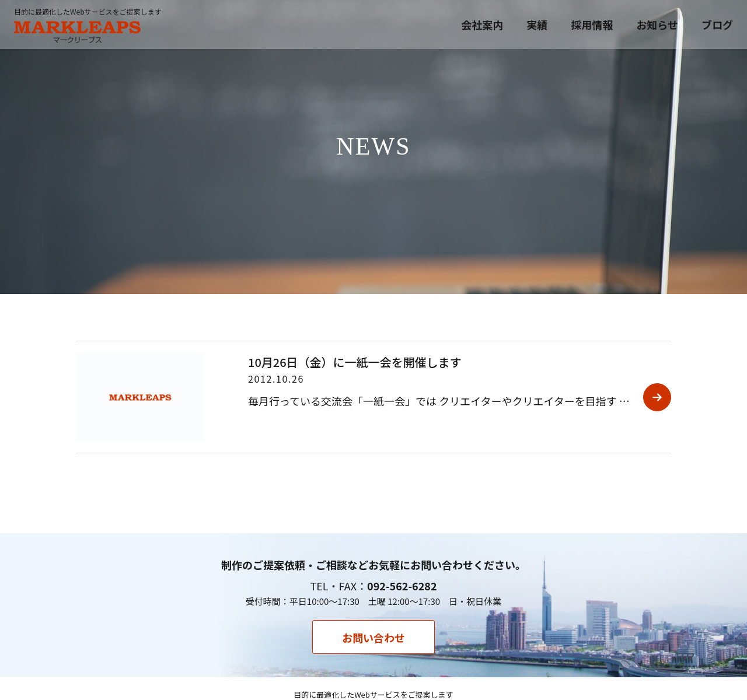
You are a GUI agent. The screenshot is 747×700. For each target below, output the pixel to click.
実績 (537, 24)
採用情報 (592, 24)
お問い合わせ (373, 638)
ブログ (717, 24)
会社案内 (482, 24)
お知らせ (657, 24)
